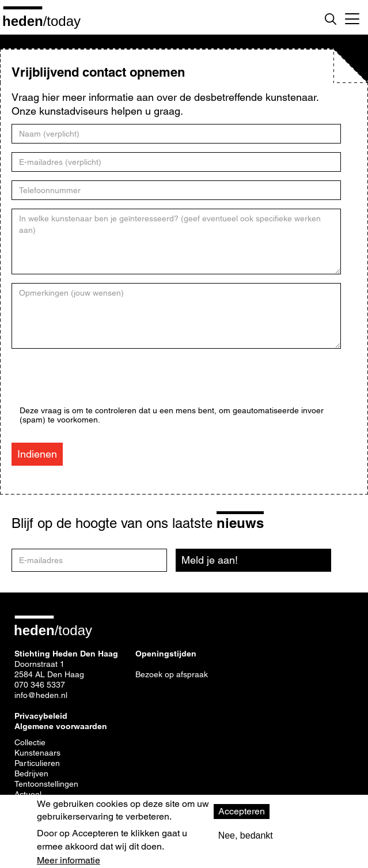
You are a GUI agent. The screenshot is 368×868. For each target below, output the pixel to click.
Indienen (37, 454)
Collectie (30, 742)
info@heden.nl (41, 695)
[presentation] (107, 383)
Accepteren (242, 811)
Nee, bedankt (246, 835)
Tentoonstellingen (46, 784)
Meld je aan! (210, 560)
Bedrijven (31, 773)
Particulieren (37, 763)
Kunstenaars (37, 753)
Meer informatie (69, 861)
